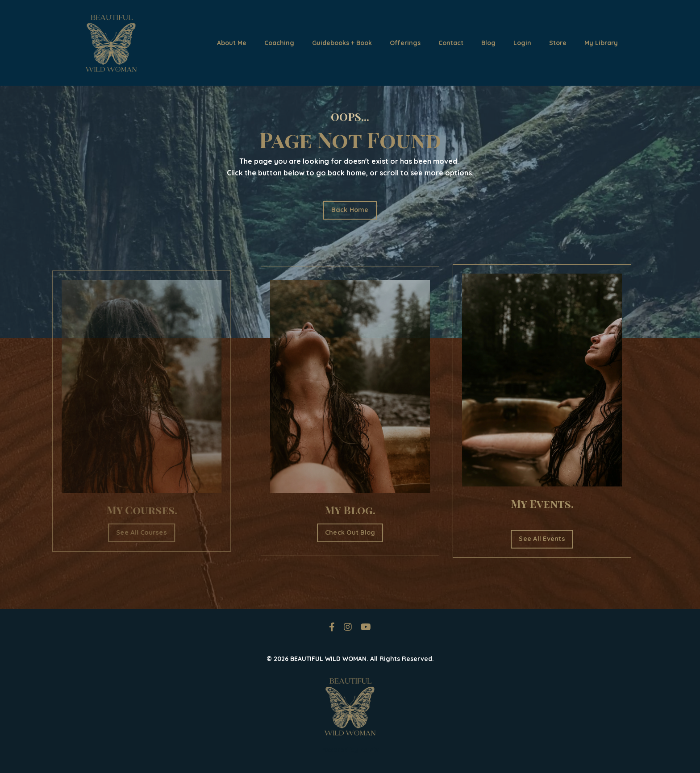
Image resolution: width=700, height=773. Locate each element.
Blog (488, 43)
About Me (232, 43)
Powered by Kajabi (350, 750)
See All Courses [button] (132, 532)
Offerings (405, 43)
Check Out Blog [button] (350, 532)
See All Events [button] (542, 539)
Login (522, 43)
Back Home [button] (350, 210)
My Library (601, 43)
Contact (451, 43)
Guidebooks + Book (342, 43)
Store (558, 43)
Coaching (279, 43)
